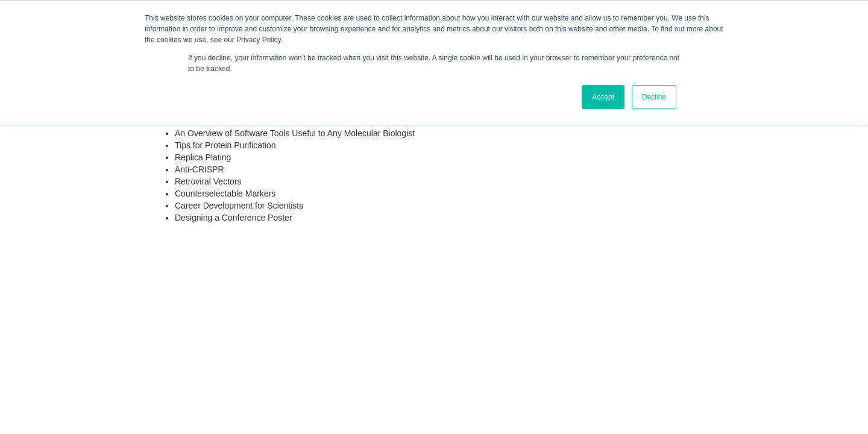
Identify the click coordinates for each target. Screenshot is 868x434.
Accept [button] (603, 97)
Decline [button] (654, 97)
